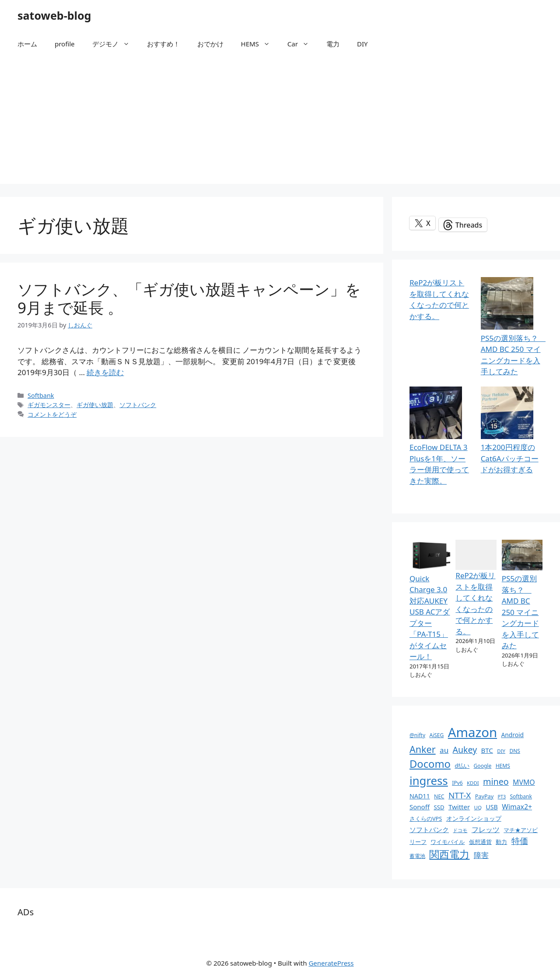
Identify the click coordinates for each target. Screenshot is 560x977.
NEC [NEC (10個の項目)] (439, 796)
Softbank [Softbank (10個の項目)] (521, 796)
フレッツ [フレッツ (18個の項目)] (486, 829)
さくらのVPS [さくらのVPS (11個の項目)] (426, 819)
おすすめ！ (163, 44)
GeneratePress (331, 963)
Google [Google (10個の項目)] (483, 766)
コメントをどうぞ (52, 414)
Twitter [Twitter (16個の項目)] (459, 807)
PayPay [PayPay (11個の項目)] (484, 796)
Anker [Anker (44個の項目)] (423, 749)
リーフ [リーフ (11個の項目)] (418, 842)
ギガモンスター (49, 405)
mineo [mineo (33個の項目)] (496, 782)
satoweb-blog (54, 15)
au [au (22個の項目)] (444, 750)
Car (303, 44)
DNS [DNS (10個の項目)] (515, 751)
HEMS (260, 44)
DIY (362, 44)
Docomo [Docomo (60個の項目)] (430, 764)
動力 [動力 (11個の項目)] (501, 842)
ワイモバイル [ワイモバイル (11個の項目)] (448, 842)
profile (65, 44)
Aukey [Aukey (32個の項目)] (465, 750)
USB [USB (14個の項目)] (492, 807)
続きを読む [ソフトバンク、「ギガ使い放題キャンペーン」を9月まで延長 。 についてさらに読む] (105, 372)
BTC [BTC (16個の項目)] (487, 750)
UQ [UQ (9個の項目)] (478, 807)
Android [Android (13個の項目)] (512, 735)
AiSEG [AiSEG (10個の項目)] (436, 735)
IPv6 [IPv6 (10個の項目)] (457, 783)
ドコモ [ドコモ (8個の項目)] (460, 830)
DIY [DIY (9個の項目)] (501, 751)
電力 (333, 44)
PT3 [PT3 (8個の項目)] (502, 797)
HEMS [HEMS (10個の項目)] (503, 766)
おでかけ (210, 44)
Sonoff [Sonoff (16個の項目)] (420, 807)
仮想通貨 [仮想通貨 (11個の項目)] (480, 842)
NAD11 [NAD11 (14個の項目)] (420, 796)
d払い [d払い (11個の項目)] (462, 766)
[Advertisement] (280, 123)
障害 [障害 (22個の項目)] (481, 855)
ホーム (27, 44)
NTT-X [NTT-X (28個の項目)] (460, 795)
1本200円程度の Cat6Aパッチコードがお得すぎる (510, 458)
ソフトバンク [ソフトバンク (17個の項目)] (429, 829)
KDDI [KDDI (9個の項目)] (473, 783)
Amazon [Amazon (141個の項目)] (472, 732)
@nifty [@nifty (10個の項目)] (417, 735)
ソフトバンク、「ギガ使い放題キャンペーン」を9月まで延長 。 (189, 298)
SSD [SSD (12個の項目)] (439, 807)
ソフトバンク (138, 405)
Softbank (41, 395)
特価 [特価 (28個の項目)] (520, 841)
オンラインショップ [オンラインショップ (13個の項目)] (474, 818)
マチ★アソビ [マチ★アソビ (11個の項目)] (521, 830)
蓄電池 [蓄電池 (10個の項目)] (417, 856)
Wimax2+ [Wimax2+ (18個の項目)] (517, 807)
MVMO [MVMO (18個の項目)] (524, 782)
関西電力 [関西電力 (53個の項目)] (449, 854)
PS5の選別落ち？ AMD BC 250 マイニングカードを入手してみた (520, 612)
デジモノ (115, 44)
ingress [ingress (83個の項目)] (429, 780)
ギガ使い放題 (95, 405)
